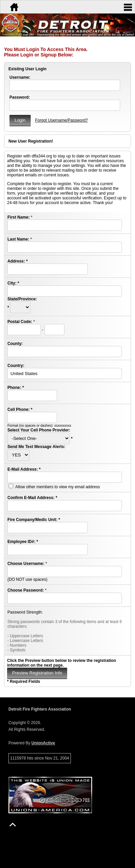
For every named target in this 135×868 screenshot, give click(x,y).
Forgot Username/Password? (61, 120)
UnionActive (43, 743)
